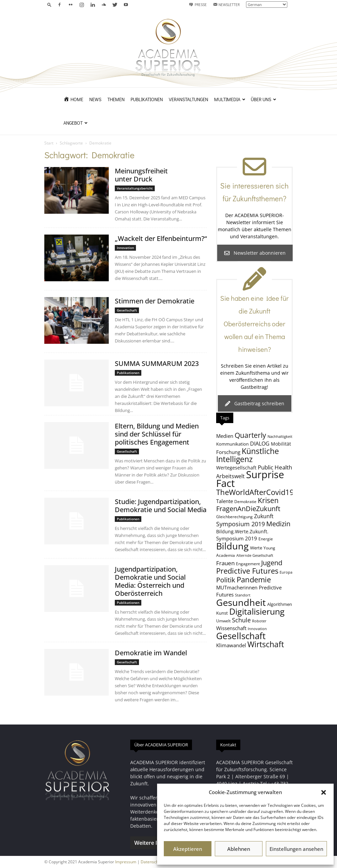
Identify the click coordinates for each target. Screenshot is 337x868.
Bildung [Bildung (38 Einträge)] (232, 546)
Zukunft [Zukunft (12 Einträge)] (264, 516)
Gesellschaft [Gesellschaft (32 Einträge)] (241, 636)
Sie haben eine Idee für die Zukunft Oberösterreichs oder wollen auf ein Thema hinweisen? (254, 324)
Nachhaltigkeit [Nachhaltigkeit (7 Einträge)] (280, 437)
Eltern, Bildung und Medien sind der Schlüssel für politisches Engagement (157, 434)
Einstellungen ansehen (296, 849)
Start (49, 143)
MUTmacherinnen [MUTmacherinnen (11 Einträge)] (237, 587)
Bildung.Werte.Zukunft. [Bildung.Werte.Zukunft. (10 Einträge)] (242, 531)
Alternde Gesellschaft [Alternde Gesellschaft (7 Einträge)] (255, 555)
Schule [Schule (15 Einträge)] (241, 620)
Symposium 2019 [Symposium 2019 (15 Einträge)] (240, 524)
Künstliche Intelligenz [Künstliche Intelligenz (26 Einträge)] (248, 455)
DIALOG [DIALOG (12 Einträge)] (260, 444)
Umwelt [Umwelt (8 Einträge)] (223, 621)
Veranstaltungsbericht (135, 188)
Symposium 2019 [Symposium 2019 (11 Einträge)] (237, 538)
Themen (116, 99)
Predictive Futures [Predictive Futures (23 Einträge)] (247, 571)
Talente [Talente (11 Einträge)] (225, 501)
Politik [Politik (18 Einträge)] (226, 580)
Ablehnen (239, 849)
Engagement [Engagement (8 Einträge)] (248, 564)
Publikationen (147, 99)
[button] (324, 792)
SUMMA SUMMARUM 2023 (157, 363)
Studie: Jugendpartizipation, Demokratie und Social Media (161, 506)
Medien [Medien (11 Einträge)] (225, 436)
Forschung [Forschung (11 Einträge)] (228, 452)
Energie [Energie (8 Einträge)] (266, 539)
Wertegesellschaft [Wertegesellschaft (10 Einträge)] (236, 468)
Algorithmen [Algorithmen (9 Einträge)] (280, 604)
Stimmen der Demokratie (155, 301)
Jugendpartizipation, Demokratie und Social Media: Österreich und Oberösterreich (150, 581)
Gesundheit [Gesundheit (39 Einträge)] (241, 602)
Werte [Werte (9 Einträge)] (256, 548)
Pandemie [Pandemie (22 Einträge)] (254, 580)
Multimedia (230, 99)
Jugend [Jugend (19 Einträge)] (272, 563)
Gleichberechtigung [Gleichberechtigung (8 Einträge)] (234, 516)
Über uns (263, 99)
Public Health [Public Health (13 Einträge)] (275, 467)
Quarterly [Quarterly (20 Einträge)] (250, 435)
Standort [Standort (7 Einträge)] (243, 595)
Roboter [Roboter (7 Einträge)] (259, 621)
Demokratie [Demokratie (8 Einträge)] (245, 501)
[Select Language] (267, 5)
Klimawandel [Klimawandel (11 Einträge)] (231, 645)
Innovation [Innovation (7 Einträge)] (257, 629)
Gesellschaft (127, 310)
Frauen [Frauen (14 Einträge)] (225, 563)
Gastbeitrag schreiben (255, 403)
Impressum (126, 862)
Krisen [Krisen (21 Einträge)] (268, 500)
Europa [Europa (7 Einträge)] (286, 572)
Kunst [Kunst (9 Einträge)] (222, 613)
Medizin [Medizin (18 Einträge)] (278, 524)
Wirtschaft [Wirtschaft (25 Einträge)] (266, 644)
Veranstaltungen (188, 99)
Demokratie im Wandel (151, 653)
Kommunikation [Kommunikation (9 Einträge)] (232, 444)
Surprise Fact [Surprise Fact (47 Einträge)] (250, 479)
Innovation (125, 248)
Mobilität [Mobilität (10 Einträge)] (281, 444)
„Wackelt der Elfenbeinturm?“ (161, 238)
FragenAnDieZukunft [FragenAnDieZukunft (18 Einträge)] (248, 509)
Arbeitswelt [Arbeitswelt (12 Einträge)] (230, 476)
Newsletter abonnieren (255, 253)
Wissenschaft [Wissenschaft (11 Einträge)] (231, 628)
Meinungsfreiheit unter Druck (141, 175)
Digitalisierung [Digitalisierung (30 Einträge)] (257, 611)
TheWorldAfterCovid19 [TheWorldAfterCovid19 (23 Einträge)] (255, 492)
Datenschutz (152, 862)
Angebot (76, 123)
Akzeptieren (188, 849)
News (95, 99)
